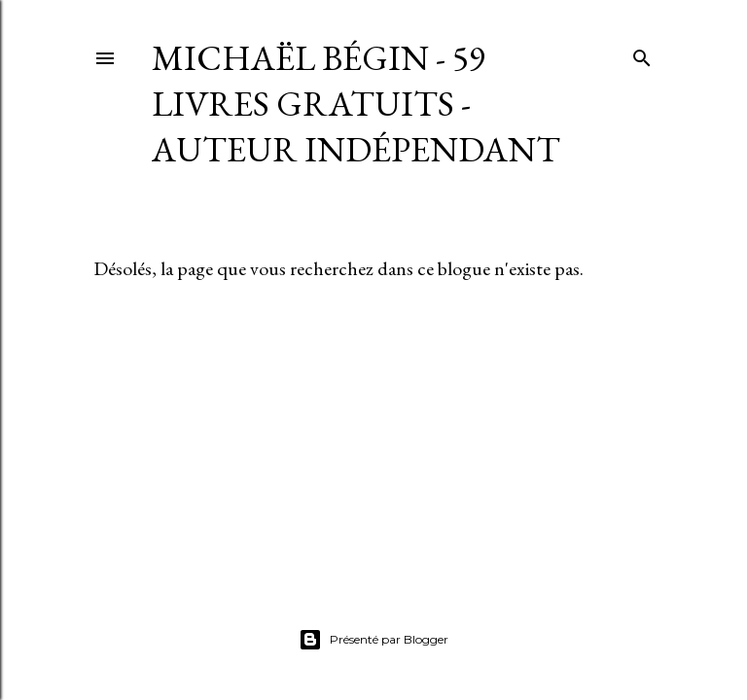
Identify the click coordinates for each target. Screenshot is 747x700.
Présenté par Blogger (373, 640)
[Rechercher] (642, 54)
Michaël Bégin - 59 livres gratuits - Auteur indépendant (356, 104)
